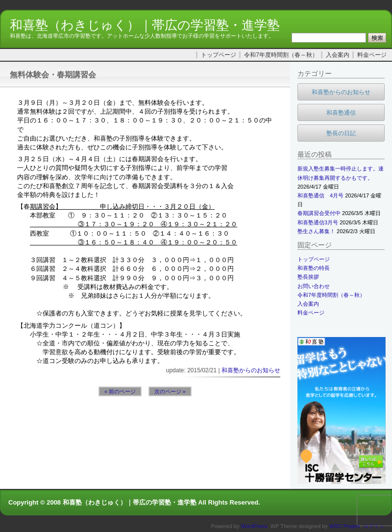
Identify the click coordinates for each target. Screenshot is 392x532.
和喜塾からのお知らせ (251, 370)
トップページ (219, 55)
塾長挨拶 (308, 277)
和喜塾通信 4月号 (320, 195)
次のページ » (170, 391)
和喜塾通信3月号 (318, 222)
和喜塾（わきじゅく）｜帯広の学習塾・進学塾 (145, 25)
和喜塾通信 (341, 113)
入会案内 (338, 55)
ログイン (374, 526)
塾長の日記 (341, 133)
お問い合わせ (314, 286)
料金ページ (372, 55)
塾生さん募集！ (316, 231)
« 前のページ (120, 391)
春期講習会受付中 (319, 213)
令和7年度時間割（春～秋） (281, 55)
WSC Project (345, 526)
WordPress (254, 526)
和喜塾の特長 (314, 268)
